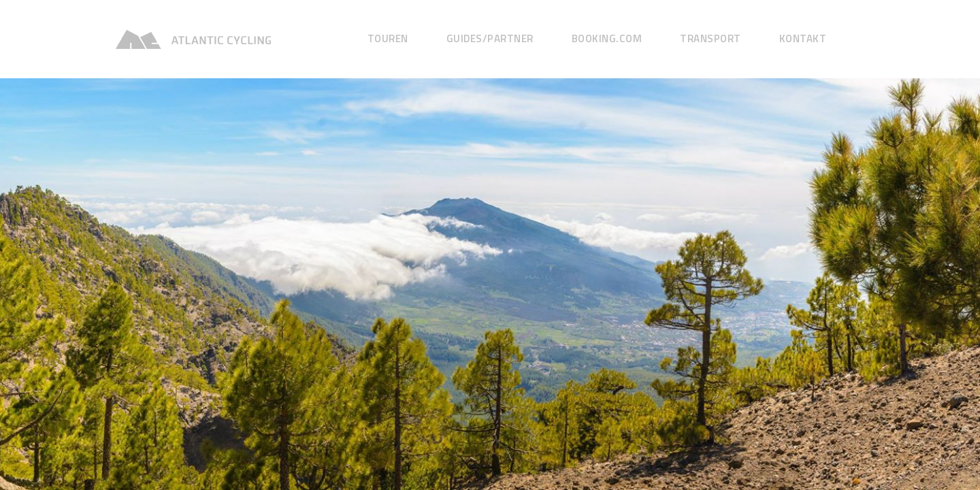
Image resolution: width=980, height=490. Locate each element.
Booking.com (607, 38)
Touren (388, 38)
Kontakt (803, 38)
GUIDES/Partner (490, 38)
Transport (710, 38)
